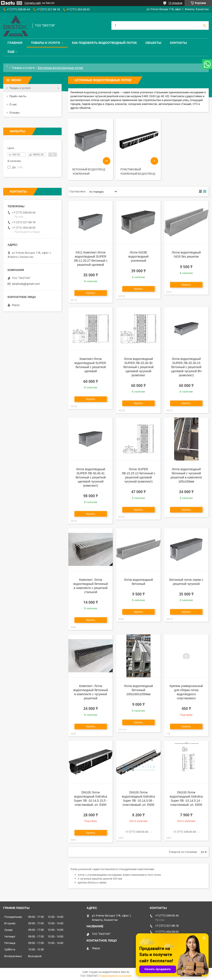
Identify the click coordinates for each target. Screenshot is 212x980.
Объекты (153, 43)
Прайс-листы (18, 96)
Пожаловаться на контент (116, 976)
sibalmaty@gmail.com (26, 284)
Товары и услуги (46, 43)
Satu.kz (125, 972)
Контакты (178, 43)
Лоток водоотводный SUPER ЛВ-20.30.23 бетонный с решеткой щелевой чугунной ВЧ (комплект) (186, 367)
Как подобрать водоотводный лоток (104, 43)
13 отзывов (175, 3)
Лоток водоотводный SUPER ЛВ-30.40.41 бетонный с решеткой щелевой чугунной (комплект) (91, 477)
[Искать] (204, 25)
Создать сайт (33, 3)
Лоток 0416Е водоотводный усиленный (138, 256)
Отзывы (14, 113)
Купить (91, 293)
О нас (13, 104)
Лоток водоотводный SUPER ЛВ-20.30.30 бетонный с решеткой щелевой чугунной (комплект (138, 367)
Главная (15, 43)
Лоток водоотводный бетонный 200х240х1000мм (138, 690)
